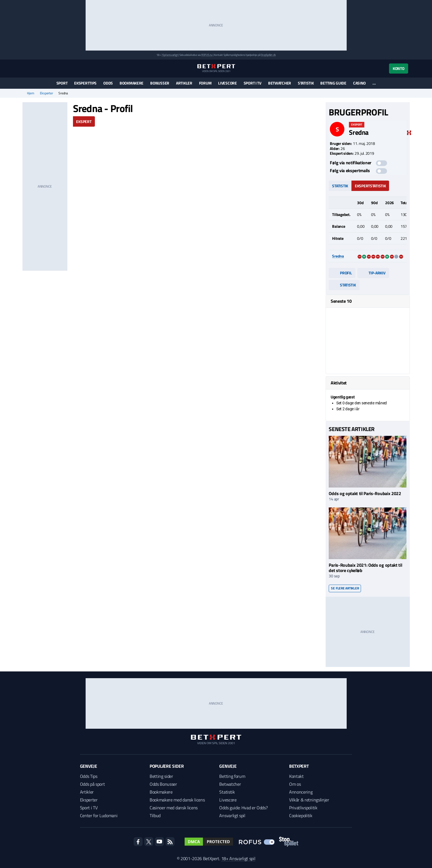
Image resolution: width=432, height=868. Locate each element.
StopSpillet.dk (268, 55)
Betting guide (333, 83)
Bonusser (160, 83)
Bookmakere (132, 83)
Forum (205, 83)
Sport (62, 83)
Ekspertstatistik (370, 186)
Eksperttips (85, 83)
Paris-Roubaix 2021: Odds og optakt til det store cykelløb (365, 568)
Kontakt (296, 776)
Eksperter (46, 93)
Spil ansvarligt (170, 55)
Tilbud (155, 815)
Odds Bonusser (163, 784)
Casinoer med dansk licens (174, 808)
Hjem (31, 93)
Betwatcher (280, 83)
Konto (399, 68)
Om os (295, 784)
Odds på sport (92, 784)
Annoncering (301, 792)
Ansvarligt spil (232, 815)
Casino (359, 83)
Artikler (184, 83)
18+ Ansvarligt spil (238, 858)
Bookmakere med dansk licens (177, 800)
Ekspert (84, 121)
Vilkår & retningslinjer (309, 800)
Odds (108, 83)
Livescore (227, 83)
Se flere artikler (345, 588)
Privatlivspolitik (303, 808)
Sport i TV (252, 83)
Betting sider (161, 776)
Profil (342, 273)
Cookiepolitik (301, 815)
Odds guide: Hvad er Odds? (243, 808)
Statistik (306, 83)
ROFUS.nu (207, 55)
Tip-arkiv (373, 273)
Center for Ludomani (99, 815)
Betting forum (232, 776)
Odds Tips (89, 776)
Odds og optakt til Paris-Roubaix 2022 (365, 493)
